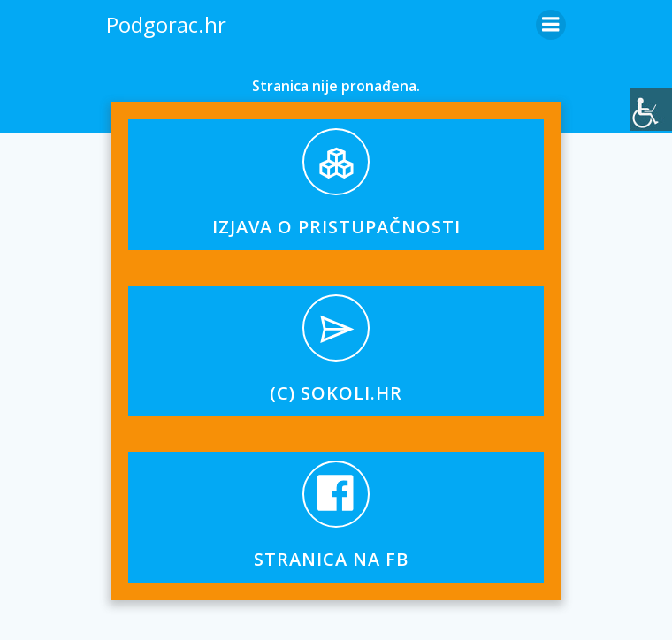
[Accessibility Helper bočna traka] (651, 110)
